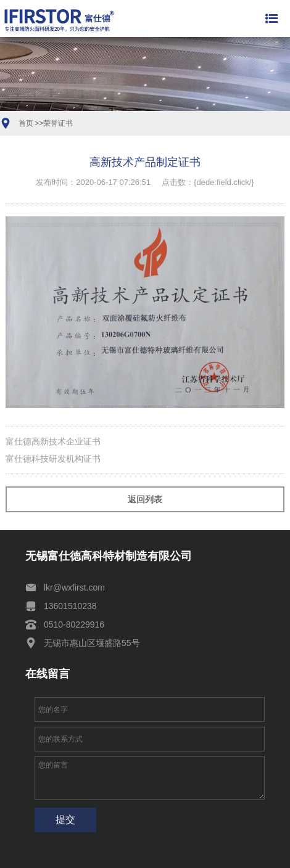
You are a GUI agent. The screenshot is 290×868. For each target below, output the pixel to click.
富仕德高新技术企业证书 (53, 441)
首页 (26, 123)
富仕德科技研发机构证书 (53, 459)
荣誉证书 (58, 123)
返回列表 (145, 499)
